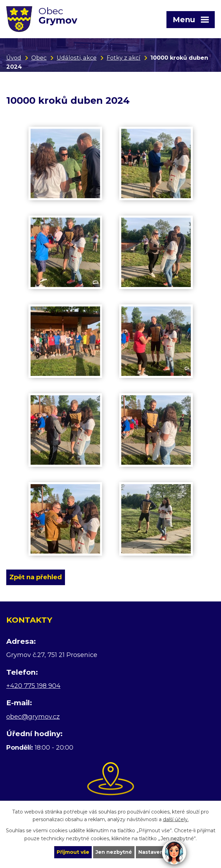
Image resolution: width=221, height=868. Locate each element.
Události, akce (77, 58)
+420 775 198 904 (33, 686)
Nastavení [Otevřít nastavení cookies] (152, 852)
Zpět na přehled (36, 577)
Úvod (14, 58)
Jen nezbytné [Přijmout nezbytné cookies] (114, 852)
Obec (39, 58)
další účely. (176, 820)
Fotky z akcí (124, 58)
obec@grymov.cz (33, 717)
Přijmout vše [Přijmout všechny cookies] (73, 852)
